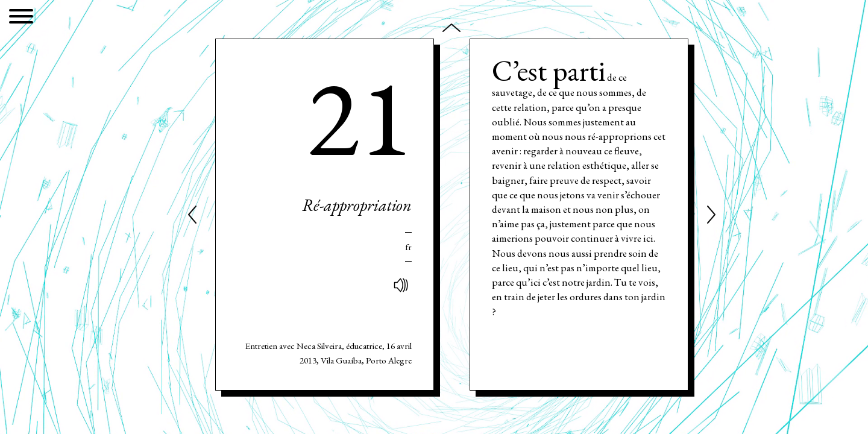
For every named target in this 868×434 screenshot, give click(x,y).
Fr (408, 247)
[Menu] (21, 18)
